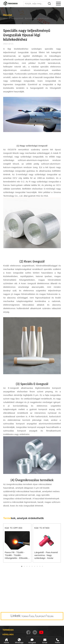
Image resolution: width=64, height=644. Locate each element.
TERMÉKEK (8, 630)
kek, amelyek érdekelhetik (23, 518)
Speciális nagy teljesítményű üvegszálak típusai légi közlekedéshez (42, 18)
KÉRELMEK (8, 634)
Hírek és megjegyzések (10, 18)
